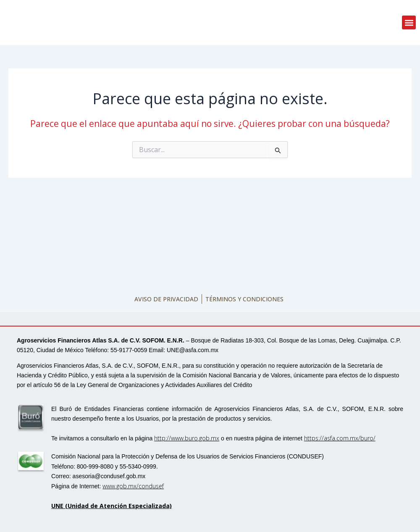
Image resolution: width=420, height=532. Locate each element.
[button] (409, 22)
